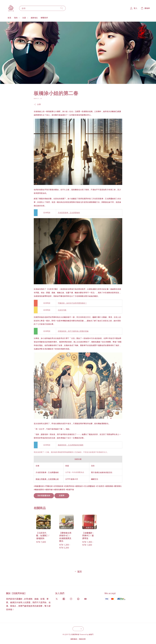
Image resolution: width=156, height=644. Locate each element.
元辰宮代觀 (62, 310)
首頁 (9, 18)
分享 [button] (37, 104)
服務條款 (74, 639)
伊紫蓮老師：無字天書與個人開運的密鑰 (73, 331)
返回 (78, 572)
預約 (16, 18)
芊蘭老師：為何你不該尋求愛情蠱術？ (72, 303)
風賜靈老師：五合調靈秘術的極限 (71, 445)
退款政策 (82, 639)
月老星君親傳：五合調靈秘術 (69, 213)
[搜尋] (62, 8)
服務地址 (34, 18)
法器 (24, 18)
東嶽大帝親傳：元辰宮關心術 (47, 479)
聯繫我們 (44, 18)
